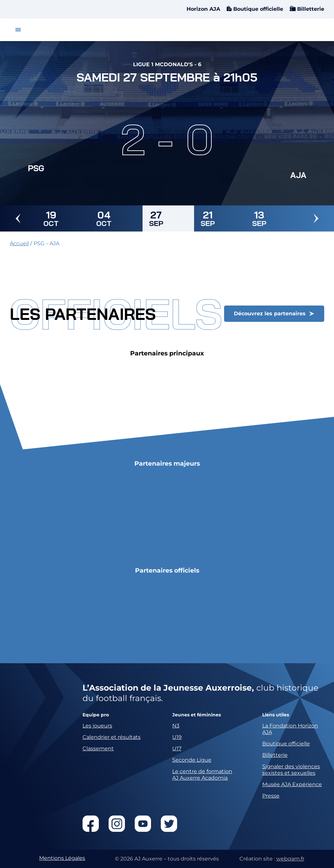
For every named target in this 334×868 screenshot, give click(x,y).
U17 (177, 748)
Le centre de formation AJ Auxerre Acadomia (202, 775)
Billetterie (310, 9)
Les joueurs (97, 726)
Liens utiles (276, 715)
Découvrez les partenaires (270, 314)
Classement (98, 748)
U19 (177, 737)
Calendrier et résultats (112, 737)
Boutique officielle (257, 9)
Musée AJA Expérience (292, 784)
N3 (176, 726)
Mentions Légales (62, 858)
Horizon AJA (203, 9)
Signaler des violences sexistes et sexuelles (291, 770)
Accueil (19, 243)
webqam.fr (290, 859)
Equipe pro (96, 715)
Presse (271, 796)
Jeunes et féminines (197, 715)
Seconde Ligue (192, 760)
